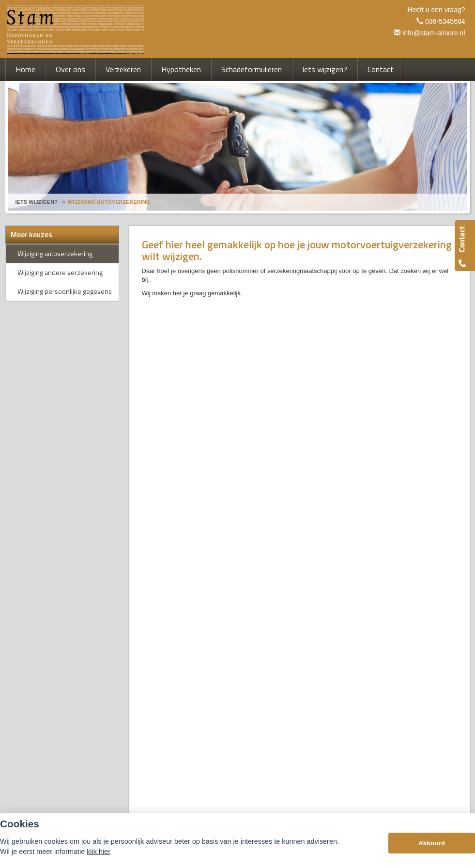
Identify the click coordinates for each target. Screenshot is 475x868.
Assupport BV (74, 604)
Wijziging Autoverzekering (109, 202)
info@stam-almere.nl (434, 33)
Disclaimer (157, 604)
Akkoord (432, 843)
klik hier (99, 852)
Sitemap (125, 604)
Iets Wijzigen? (37, 202)
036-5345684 (445, 21)
